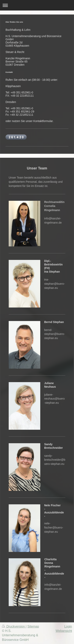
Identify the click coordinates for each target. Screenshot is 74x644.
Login (68, 626)
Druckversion (14, 626)
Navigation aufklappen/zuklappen (37, 5)
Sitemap (33, 626)
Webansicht (64, 631)
